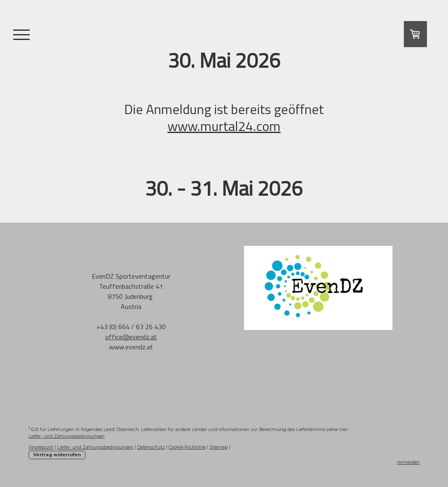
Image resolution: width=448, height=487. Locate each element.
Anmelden (408, 462)
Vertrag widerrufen (57, 455)
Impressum (41, 447)
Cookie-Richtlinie (187, 447)
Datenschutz (151, 447)
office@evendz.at (131, 337)
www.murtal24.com (224, 126)
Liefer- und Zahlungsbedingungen (67, 436)
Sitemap (219, 447)
